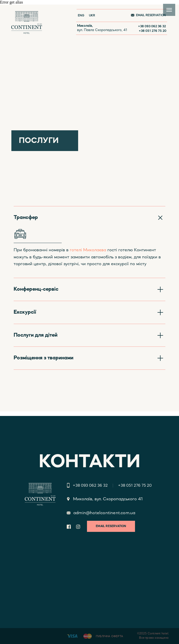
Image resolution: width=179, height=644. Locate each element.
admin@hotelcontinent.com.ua (104, 513)
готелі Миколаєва (88, 250)
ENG (81, 16)
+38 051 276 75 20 (153, 31)
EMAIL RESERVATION (151, 15)
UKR (92, 16)
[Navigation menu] (169, 10)
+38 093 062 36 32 (152, 26)
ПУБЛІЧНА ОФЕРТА (109, 637)
